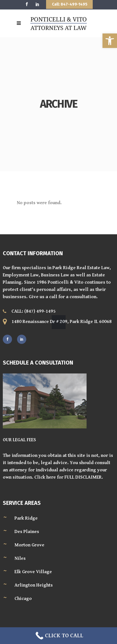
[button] (110, 41)
